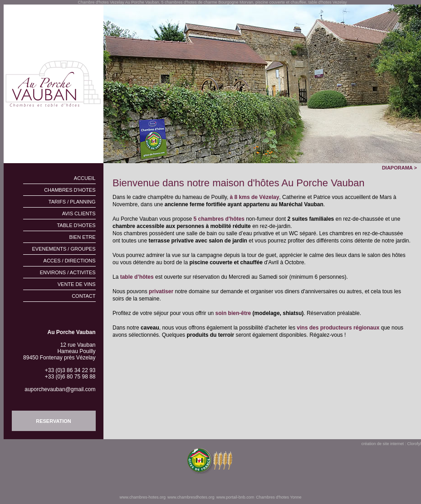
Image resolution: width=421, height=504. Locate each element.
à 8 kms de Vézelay (255, 197)
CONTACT (83, 296)
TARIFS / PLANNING (72, 202)
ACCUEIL (85, 178)
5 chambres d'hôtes (219, 219)
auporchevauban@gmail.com (60, 389)
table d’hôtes (137, 277)
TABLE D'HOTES (76, 225)
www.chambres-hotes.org (143, 497)
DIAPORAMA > (401, 168)
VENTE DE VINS (77, 284)
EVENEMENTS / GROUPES (64, 249)
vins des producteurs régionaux (339, 328)
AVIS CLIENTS (79, 213)
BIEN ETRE (82, 237)
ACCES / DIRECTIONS (70, 261)
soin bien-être (233, 313)
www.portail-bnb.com (235, 497)
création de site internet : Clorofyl (391, 444)
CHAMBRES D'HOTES (70, 190)
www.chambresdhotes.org (191, 497)
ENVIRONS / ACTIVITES (68, 272)
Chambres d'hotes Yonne (279, 497)
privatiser (161, 291)
